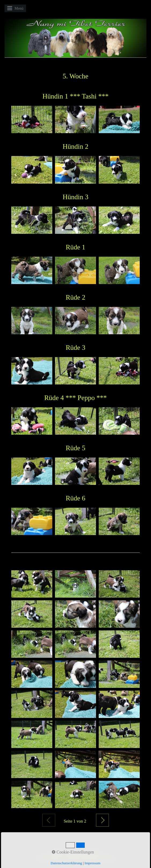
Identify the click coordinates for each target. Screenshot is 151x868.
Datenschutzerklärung (66, 863)
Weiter (102, 820)
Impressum (92, 863)
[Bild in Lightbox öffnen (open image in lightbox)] (32, 119)
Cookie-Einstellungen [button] (73, 852)
